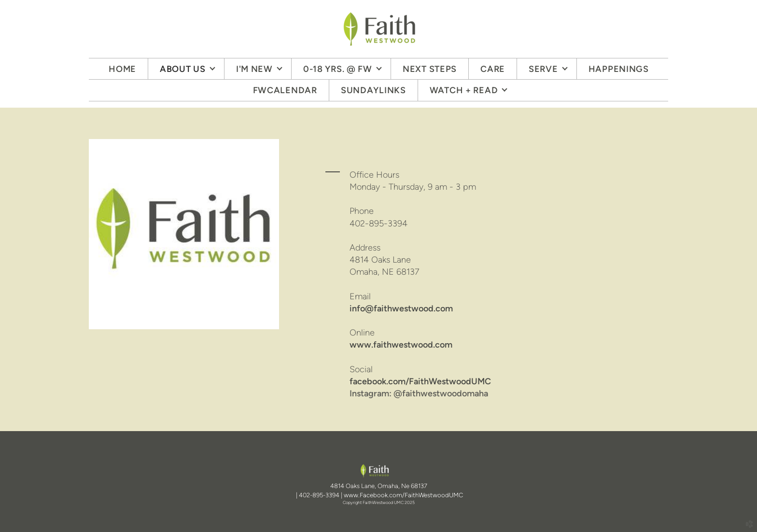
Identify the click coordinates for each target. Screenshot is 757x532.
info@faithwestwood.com (401, 308)
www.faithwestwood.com (401, 345)
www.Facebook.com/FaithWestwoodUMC (403, 495)
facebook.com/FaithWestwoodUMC (420, 381)
